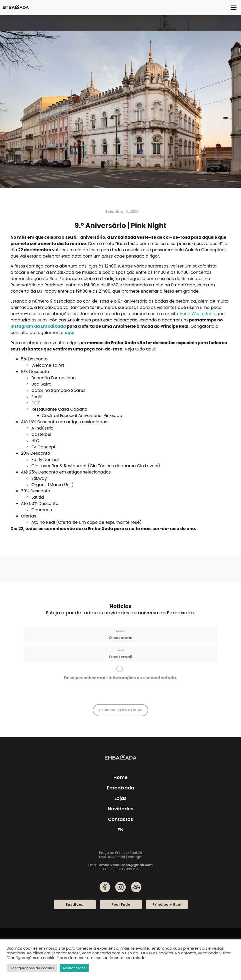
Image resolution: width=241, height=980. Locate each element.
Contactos (121, 819)
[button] (234, 8)
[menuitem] (121, 830)
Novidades (121, 809)
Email (121, 650)
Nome (121, 631)
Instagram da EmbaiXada (38, 326)
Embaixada (121, 788)
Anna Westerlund (197, 314)
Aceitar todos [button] (74, 968)
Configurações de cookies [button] (32, 968)
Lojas (121, 798)
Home (121, 777)
